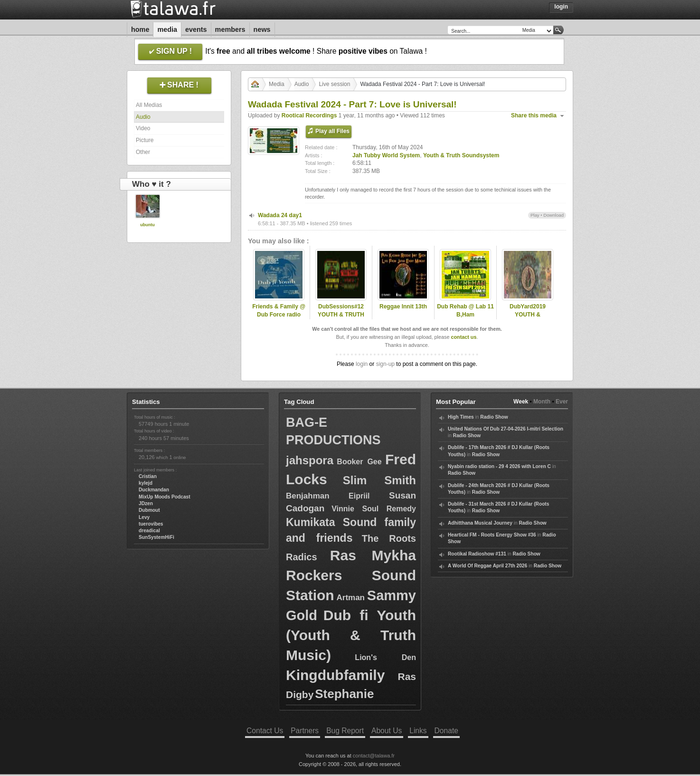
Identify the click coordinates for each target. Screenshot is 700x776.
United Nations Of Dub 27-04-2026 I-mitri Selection (506, 429)
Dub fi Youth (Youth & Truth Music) (351, 635)
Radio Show (494, 417)
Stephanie (344, 694)
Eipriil (359, 496)
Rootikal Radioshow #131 (477, 554)
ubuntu (147, 225)
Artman (350, 598)
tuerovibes (151, 524)
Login (561, 7)
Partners (305, 731)
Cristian (148, 476)
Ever (562, 402)
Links (418, 731)
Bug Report (345, 731)
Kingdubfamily (335, 675)
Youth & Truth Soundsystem (461, 155)
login (362, 364)
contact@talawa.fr (374, 756)
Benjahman (308, 496)
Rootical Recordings (309, 115)
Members (230, 29)
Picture (145, 140)
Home (140, 29)
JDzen (146, 503)
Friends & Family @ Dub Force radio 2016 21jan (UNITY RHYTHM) (279, 318)
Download (553, 215)
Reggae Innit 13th (403, 307)
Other (143, 152)
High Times (461, 417)
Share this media (534, 115)
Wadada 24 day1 (280, 215)
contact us (464, 337)
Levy (144, 517)
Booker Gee (359, 462)
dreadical (149, 531)
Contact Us (265, 731)
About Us (387, 731)
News (262, 29)
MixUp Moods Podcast (165, 497)
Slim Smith (379, 480)
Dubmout (149, 510)
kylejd (146, 483)
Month (542, 402)
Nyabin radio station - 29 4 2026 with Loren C (499, 466)
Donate (446, 731)
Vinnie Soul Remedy (374, 509)
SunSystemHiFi (156, 537)
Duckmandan (154, 490)
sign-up (385, 364)
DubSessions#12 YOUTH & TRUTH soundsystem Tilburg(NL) (341, 318)
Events (196, 29)
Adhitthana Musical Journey (480, 523)
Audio (143, 117)
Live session (334, 84)
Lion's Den (385, 657)
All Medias (149, 105)
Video (143, 128)
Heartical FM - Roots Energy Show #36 (492, 535)
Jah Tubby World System (386, 155)
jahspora (310, 460)
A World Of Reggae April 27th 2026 (487, 566)
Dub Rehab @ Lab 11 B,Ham (465, 311)
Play (535, 215)
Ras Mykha (373, 555)
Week (521, 402)
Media (167, 29)
